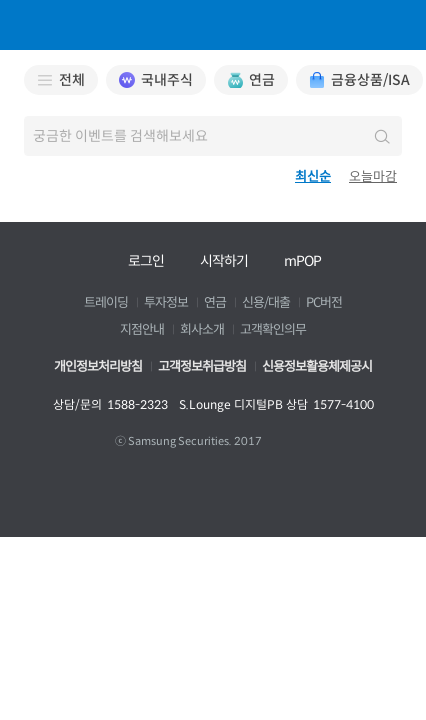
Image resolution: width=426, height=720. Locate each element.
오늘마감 (373, 176)
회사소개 (202, 330)
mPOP (302, 261)
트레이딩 (106, 303)
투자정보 (166, 303)
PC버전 (324, 303)
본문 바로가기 (0, 0)
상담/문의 (110, 404)
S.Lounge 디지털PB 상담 (276, 404)
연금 (215, 303)
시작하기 (224, 261)
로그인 (146, 261)
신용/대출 (266, 303)
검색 (379, 136)
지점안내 (142, 330)
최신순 (313, 176)
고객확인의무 (273, 330)
